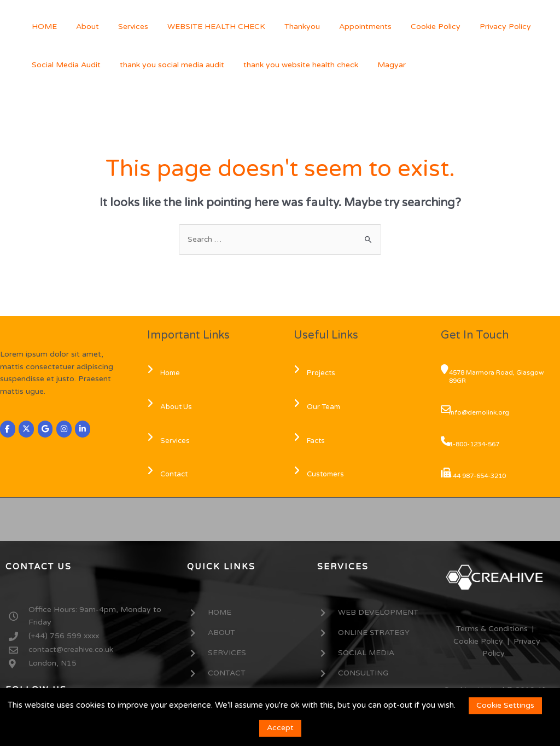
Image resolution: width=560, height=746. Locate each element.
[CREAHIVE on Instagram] (65, 429)
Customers (320, 475)
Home (165, 374)
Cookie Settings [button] (505, 705)
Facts (311, 441)
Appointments (344, 27)
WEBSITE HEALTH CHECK (203, 27)
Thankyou (285, 27)
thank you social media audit (166, 65)
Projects (316, 374)
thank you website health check (291, 65)
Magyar (378, 65)
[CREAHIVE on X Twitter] (27, 429)
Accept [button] (280, 728)
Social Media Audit (64, 65)
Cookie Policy (410, 27)
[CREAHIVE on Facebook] (8, 429)
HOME (42, 27)
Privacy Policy (476, 27)
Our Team (319, 407)
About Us (171, 407)
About (81, 27)
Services (123, 27)
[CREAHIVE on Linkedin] (84, 429)
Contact (169, 475)
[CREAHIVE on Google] (46, 429)
